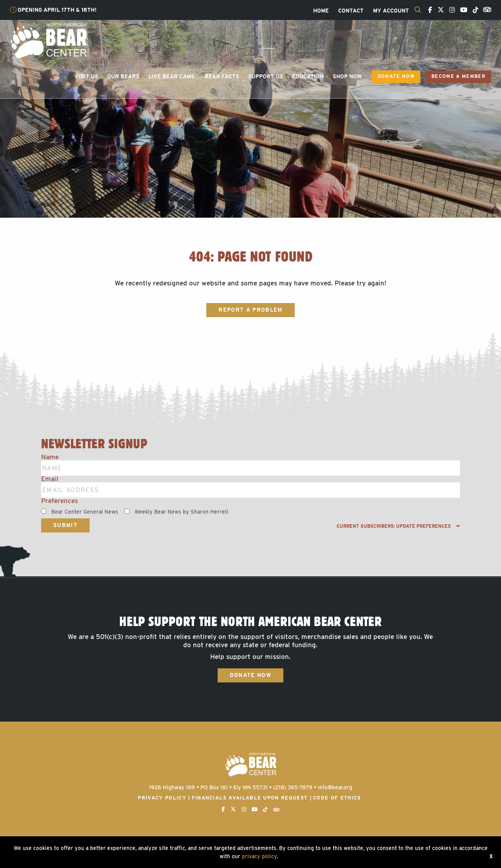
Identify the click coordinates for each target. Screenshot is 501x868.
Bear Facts (222, 76)
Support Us (266, 76)
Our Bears (123, 76)
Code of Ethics (337, 798)
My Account (391, 11)
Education (308, 76)
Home (321, 11)
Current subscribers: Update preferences (398, 526)
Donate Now (396, 76)
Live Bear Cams (171, 76)
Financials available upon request (250, 798)
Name (50, 457)
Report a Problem (250, 310)
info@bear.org (335, 787)
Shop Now (347, 76)
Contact (351, 11)
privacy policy (259, 856)
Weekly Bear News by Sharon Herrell (181, 512)
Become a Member (458, 76)
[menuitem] (321, 11)
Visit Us (86, 76)
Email (50, 479)
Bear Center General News (85, 512)
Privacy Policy (162, 798)
